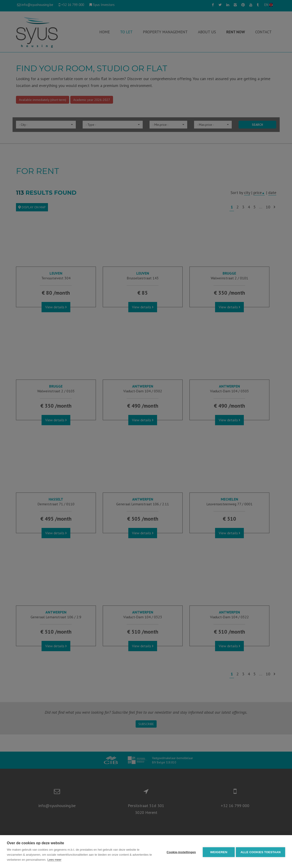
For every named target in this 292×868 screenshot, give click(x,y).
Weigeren (218, 852)
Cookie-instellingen (180, 852)
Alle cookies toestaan (260, 852)
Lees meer (58, 860)
